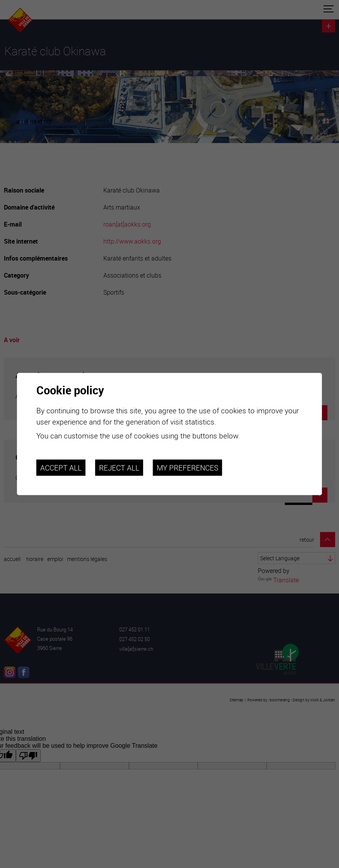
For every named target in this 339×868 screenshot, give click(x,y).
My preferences (187, 467)
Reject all (119, 467)
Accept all (61, 467)
